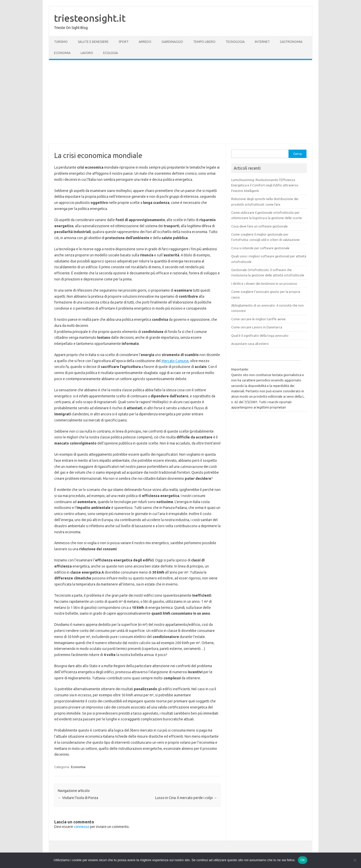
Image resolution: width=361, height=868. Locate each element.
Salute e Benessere (93, 42)
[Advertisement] (181, 102)
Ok (303, 860)
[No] (355, 860)
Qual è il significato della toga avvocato (260, 335)
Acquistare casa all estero (250, 344)
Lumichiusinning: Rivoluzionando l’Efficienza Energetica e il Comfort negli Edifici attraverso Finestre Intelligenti (265, 185)
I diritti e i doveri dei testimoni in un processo (264, 284)
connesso (82, 827)
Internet (262, 42)
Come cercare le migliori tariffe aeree (258, 319)
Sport (124, 42)
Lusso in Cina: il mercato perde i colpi (186, 798)
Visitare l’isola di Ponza (78, 798)
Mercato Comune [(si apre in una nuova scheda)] (175, 361)
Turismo (61, 42)
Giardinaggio (172, 42)
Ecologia (111, 53)
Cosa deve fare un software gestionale (259, 226)
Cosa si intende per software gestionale (260, 248)
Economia (62, 53)
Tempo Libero (204, 42)
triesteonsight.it (90, 18)
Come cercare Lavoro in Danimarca (257, 327)
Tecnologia (235, 42)
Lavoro (87, 53)
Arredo (145, 42)
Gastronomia (291, 42)
